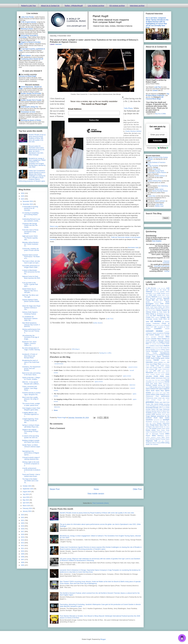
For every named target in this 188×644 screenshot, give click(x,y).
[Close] (123, 97)
